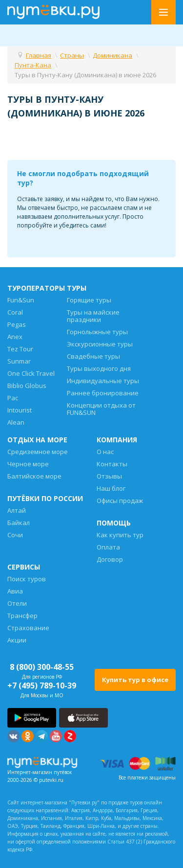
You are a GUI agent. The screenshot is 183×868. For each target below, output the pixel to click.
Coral (15, 312)
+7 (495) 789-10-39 (42, 685)
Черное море (28, 464)
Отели (17, 603)
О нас (105, 452)
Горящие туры (89, 300)
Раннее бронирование (103, 393)
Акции (17, 640)
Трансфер (22, 616)
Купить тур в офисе (135, 680)
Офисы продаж (120, 501)
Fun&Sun (21, 300)
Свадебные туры (93, 356)
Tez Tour (20, 349)
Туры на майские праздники (93, 316)
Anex (15, 337)
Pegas (17, 324)
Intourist (20, 410)
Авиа (15, 591)
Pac (13, 398)
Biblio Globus (27, 386)
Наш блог (111, 488)
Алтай (17, 510)
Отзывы (109, 476)
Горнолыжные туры (97, 332)
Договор (110, 559)
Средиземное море (38, 452)
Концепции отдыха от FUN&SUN (101, 409)
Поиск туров (27, 579)
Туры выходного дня (99, 368)
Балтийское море (34, 476)
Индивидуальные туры (103, 381)
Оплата (108, 547)
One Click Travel (31, 373)
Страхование (28, 628)
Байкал (19, 523)
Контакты (112, 464)
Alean (16, 422)
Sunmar (19, 361)
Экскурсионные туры (100, 344)
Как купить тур (120, 535)
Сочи (15, 535)
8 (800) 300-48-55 (42, 667)
